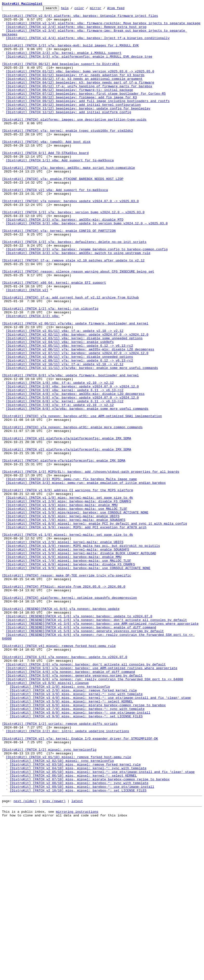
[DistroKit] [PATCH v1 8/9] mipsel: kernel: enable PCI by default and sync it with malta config (96, 627)
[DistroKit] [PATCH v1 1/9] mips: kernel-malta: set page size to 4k (70, 596)
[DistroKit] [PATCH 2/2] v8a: (33, 378)
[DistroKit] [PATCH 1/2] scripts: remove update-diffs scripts (60, 867)
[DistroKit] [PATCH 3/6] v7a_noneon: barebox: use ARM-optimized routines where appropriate (92, 801)
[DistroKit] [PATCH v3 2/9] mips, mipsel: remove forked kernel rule (73, 827)
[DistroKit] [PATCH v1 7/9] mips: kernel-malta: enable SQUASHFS (66, 623)
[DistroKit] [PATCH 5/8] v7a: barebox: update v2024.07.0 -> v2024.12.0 (72, 476)
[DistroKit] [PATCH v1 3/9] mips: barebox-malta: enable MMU (62, 605)
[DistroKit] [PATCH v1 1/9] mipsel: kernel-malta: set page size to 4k (67, 640)
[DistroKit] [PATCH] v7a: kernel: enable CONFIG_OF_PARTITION (59, 276)
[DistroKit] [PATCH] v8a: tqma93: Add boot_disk (46, 169)
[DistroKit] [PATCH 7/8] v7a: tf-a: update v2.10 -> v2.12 (60, 485)
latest (77, 959)
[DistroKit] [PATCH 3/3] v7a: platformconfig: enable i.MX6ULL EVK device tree (79, 67)
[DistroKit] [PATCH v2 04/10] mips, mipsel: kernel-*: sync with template (78, 921)
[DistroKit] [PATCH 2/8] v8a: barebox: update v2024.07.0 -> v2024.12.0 (72, 463)
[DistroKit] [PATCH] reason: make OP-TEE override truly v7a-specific (67, 689)
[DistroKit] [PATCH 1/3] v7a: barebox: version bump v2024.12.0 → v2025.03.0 (73, 254)
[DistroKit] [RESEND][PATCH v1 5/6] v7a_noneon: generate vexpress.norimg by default (85, 756)
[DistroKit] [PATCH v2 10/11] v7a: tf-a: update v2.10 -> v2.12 (65, 436)
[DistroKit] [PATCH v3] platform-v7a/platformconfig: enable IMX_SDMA (67, 525)
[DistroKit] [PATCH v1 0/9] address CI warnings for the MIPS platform (67, 587)
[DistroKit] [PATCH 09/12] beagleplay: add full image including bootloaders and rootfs (88, 120)
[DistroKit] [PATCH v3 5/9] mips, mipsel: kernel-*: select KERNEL (71, 841)
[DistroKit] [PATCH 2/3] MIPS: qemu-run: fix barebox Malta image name (71, 574)
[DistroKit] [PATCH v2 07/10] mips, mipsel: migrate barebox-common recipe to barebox (90, 934)
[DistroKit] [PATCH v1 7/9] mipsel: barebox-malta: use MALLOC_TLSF (69, 672)
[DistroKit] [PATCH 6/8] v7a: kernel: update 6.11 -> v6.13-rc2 (65, 480)
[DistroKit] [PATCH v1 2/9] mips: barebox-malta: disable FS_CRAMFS (69, 600)
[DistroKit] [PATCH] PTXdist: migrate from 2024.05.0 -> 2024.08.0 (64, 703)
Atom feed (123, 9)
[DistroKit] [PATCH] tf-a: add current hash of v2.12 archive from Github (70, 356)
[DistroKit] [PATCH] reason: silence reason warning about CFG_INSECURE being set (78, 325)
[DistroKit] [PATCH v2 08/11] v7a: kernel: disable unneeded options (70, 427)
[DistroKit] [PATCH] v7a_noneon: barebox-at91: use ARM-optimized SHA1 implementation (82, 498)
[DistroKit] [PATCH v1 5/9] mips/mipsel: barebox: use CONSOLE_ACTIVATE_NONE (77, 614)
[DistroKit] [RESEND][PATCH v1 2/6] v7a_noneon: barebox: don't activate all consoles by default (96, 743)
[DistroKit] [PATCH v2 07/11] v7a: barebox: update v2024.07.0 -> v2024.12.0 (77, 423)
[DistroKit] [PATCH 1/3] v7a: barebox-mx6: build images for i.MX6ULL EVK (70, 53)
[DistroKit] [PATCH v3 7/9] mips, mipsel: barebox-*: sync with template (77, 850)
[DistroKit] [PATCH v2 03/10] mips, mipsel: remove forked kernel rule (75, 916)
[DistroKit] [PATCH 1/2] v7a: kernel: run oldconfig (50, 369)
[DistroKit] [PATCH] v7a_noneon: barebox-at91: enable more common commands (72, 511)
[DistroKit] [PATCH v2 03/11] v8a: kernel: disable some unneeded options (74, 405)
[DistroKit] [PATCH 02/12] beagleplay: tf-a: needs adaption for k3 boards (75, 89)
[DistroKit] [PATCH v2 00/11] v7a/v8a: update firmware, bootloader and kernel (75, 387)
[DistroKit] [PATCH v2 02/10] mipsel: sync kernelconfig (62, 912)
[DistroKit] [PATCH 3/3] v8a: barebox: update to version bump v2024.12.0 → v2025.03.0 (87, 267)
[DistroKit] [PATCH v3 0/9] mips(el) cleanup (47, 818)
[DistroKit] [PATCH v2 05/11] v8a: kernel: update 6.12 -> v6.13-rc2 (70, 414)
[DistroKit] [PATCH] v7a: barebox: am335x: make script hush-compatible (68, 200)
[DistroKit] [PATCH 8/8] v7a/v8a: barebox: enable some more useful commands (77, 489)
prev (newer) (54, 959)
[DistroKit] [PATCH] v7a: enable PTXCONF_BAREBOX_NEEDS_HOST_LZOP (63, 213)
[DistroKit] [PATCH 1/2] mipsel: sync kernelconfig (49, 898)
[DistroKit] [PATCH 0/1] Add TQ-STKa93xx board (45, 182)
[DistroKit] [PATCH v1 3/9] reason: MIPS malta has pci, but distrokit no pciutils (83, 654)
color (87, 9)
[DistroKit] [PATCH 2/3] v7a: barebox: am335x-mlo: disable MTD (65, 262)
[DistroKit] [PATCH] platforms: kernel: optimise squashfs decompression (69, 716)
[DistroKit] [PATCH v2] (27, 347)
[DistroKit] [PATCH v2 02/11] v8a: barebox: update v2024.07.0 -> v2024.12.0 (77, 400)
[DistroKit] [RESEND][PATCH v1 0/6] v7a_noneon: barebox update (61, 729)
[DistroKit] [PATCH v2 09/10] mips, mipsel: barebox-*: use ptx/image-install (82, 943)
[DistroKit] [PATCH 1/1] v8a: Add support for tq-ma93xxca (60, 191)
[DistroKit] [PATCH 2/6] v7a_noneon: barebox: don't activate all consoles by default (86, 796)
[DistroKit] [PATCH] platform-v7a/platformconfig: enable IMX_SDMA (64, 552)
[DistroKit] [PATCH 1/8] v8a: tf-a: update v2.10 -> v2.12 (60, 458)
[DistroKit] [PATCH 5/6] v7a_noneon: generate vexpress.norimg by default (74, 810)
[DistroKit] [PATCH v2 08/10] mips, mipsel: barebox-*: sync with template (79, 938)
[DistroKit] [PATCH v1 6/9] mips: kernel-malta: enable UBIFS (63, 618)
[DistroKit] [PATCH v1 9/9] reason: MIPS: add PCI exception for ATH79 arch (76, 632)
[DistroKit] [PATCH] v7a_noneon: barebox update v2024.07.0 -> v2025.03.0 (70, 240)
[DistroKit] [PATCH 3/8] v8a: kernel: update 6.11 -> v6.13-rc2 (65, 467)
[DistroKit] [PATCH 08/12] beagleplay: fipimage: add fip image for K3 (71, 116)
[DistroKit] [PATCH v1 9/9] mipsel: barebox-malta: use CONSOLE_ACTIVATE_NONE (78, 681)
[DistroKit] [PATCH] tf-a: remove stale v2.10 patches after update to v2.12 (73, 311)
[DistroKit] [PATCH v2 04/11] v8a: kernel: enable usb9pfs (60, 409)
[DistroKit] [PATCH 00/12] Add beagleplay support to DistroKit (61, 76)
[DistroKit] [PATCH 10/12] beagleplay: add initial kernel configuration (73, 125)
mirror (103, 9)
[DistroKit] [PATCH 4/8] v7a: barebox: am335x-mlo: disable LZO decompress (75, 471)
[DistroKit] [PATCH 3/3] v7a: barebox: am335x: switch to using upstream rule (78, 302)
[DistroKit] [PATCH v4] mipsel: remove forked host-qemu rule (59, 774)
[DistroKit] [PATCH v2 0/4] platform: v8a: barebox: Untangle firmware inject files (80, 18)
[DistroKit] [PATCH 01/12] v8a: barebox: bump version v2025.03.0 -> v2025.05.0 (80, 85)
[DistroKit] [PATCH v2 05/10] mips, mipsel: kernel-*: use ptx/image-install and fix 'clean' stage (102, 925)
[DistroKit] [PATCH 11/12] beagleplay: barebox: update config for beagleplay (78, 129)
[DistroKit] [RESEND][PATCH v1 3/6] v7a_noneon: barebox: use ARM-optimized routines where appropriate (102, 747)
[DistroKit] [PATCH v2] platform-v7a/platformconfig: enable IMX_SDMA (67, 538)
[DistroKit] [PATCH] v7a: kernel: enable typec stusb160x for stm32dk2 (67, 156)
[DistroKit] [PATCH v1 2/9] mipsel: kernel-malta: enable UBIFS (65, 649)
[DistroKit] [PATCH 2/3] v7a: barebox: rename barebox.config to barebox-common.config (87, 298)
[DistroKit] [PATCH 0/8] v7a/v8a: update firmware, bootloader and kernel (70, 449)
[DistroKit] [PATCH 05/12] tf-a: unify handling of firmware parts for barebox (79, 102)
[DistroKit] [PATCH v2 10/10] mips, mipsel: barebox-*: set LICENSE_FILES (78, 947)
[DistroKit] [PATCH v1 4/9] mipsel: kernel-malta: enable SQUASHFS (68, 658)
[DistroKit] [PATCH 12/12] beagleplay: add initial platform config (69, 133)
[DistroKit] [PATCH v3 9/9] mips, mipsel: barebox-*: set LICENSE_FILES (76, 858)
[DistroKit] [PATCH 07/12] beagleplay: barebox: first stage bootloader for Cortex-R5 (86, 111)
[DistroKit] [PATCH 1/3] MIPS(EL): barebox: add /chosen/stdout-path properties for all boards (91, 565)
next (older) (25, 959)
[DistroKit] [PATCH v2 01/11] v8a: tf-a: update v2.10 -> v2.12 (65, 396)
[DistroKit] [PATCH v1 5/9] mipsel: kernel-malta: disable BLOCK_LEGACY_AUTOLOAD (81, 663)
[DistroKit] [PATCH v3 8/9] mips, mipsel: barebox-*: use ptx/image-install (80, 854)
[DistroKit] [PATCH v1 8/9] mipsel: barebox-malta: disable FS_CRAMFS (71, 676)
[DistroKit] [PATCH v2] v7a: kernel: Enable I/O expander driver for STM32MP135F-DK (80, 885)
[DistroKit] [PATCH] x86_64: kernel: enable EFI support (54, 338)
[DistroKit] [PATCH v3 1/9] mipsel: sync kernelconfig (60, 823)
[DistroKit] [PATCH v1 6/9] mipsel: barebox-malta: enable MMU (64, 667)
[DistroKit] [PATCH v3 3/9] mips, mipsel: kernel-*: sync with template (76, 832)
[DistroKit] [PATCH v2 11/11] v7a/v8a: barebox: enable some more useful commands (82, 440)
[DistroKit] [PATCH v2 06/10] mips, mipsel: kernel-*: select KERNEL (73, 930)
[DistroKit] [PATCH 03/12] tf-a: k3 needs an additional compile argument (74, 93)
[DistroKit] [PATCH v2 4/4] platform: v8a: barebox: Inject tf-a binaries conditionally (88, 44)
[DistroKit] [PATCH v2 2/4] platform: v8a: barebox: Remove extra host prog (76, 31)
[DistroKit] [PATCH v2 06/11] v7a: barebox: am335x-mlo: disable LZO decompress (80, 418)
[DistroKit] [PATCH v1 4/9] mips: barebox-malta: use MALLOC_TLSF (67, 609)
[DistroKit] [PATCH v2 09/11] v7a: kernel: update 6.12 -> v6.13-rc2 (70, 431)
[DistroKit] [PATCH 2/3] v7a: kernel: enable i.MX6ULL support (64, 62)
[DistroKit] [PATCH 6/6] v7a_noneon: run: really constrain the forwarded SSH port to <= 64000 (95, 814)
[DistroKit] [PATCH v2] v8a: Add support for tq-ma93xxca (55, 227)
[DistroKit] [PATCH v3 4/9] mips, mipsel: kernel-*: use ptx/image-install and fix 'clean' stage (100, 836)
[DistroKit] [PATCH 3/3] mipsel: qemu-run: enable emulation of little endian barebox (86, 578)
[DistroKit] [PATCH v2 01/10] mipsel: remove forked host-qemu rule (69, 907)
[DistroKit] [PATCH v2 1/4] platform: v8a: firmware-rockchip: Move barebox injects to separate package (103, 27)
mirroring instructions (77, 970)
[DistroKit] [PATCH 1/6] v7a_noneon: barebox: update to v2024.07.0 (65, 787)
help (72, 9)
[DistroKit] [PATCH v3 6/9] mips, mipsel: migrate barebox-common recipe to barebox (88, 845)
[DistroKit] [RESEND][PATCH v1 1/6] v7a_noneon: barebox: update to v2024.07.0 (79, 738)
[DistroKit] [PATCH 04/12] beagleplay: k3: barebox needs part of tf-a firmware (80, 98)
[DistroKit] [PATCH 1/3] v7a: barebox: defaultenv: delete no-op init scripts (74, 289)
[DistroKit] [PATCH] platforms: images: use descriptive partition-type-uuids (74, 142)
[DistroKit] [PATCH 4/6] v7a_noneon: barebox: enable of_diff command (71, 805)
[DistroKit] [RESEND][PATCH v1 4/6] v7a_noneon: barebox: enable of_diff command (81, 752)
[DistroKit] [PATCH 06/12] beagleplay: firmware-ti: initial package (70, 107)
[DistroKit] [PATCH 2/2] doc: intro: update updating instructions (68, 876)
